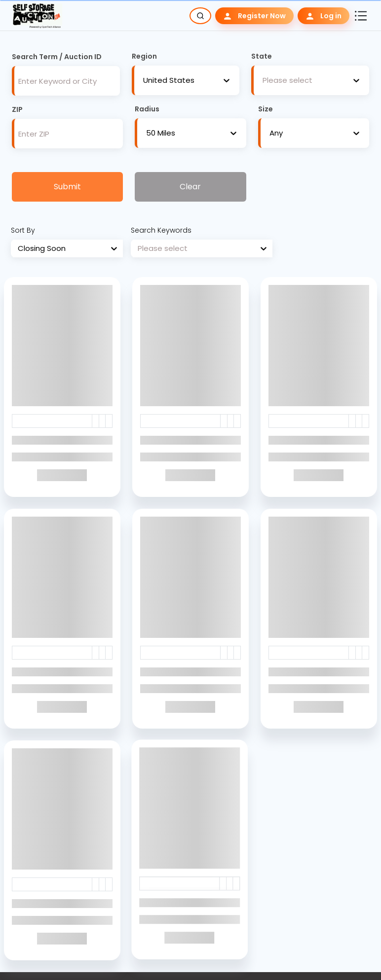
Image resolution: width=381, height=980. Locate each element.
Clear (190, 187)
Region (144, 56)
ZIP (17, 109)
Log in (324, 16)
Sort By (23, 230)
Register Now (254, 16)
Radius (147, 109)
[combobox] (143, 81)
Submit (67, 187)
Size (266, 109)
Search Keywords (161, 230)
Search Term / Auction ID (57, 57)
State (262, 56)
